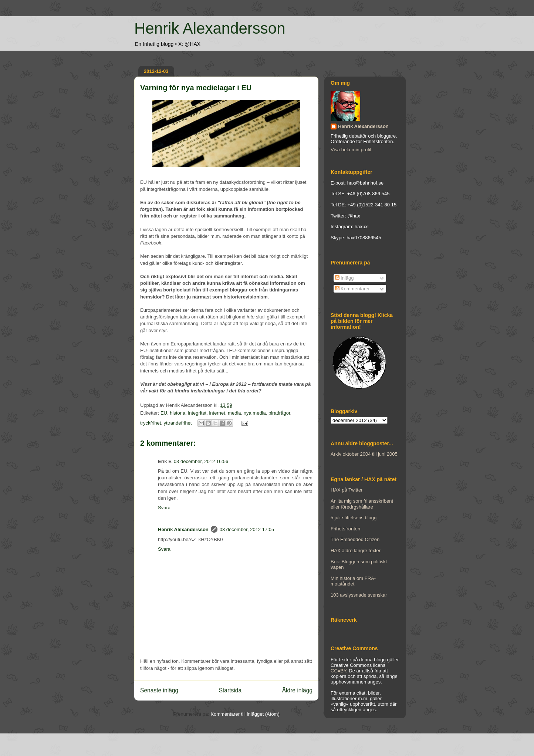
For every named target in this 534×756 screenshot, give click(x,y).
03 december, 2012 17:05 (247, 529)
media (234, 413)
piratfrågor (279, 413)
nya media (255, 413)
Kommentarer (352, 289)
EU (164, 413)
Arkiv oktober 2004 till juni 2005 (364, 454)
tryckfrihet (151, 423)
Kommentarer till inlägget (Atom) (245, 714)
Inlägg (344, 278)
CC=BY (338, 671)
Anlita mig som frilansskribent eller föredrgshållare (362, 504)
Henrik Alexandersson (210, 28)
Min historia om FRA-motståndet (353, 581)
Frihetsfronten (345, 529)
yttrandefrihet (178, 423)
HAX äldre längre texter (356, 551)
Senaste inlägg (159, 690)
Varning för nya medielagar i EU (196, 88)
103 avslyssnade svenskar (359, 595)
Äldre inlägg (297, 690)
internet (217, 413)
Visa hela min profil (351, 150)
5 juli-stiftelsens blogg (354, 518)
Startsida (230, 690)
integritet (197, 413)
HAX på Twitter (347, 490)
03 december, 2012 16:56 (201, 461)
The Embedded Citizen (355, 539)
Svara (164, 508)
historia (178, 413)
